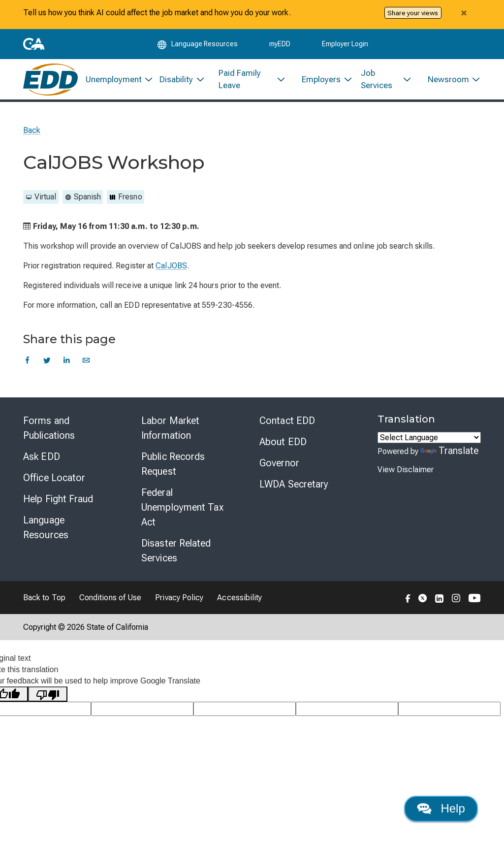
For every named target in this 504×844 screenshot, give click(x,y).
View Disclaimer (406, 473)
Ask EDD (42, 460)
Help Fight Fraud (58, 502)
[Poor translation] (48, 698)
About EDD (283, 445)
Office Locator (54, 481)
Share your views (413, 13)
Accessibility (239, 601)
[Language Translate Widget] (429, 441)
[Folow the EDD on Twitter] (423, 601)
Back (32, 134)
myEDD (280, 45)
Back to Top (44, 601)
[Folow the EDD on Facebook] (408, 601)
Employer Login (345, 45)
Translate (449, 454)
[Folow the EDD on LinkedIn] (440, 601)
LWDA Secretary (294, 487)
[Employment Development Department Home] (50, 82)
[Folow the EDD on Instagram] (456, 601)
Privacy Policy (179, 601)
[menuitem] (115, 82)
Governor (279, 466)
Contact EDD (287, 424)
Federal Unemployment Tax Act (182, 511)
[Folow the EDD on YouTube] (475, 601)
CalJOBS (171, 269)
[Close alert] (464, 13)
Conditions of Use (110, 601)
